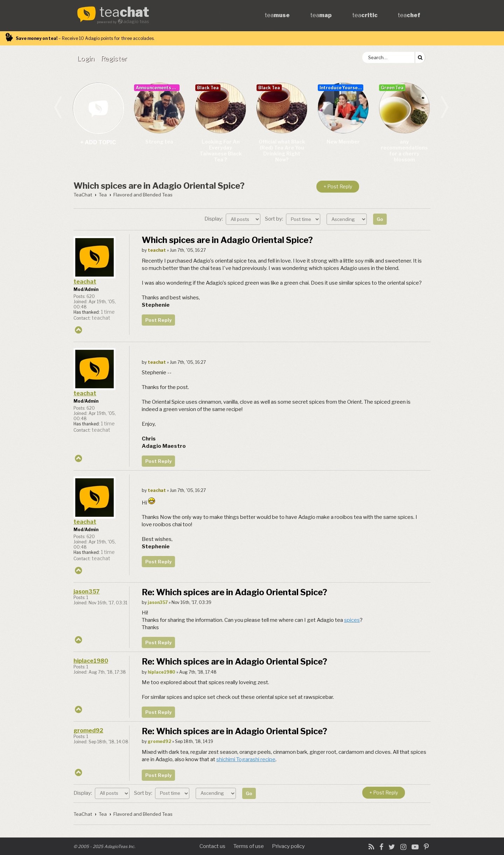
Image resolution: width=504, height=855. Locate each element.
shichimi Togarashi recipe (246, 759)
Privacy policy (288, 846)
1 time (108, 312)
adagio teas (136, 22)
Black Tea (208, 88)
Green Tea (392, 88)
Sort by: (293, 219)
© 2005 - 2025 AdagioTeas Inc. (104, 846)
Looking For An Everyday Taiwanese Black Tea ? (221, 151)
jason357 (87, 592)
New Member (343, 142)
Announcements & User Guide (158, 88)
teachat (85, 282)
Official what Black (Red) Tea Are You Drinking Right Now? (282, 151)
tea (124, 13)
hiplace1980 (91, 661)
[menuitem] (87, 58)
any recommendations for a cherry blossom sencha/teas (404, 151)
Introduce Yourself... (341, 88)
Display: (232, 219)
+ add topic (98, 108)
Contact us (212, 846)
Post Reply (158, 320)
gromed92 (88, 731)
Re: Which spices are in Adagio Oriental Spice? (234, 592)
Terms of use (249, 846)
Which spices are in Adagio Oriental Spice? (159, 186)
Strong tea (159, 142)
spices (352, 620)
